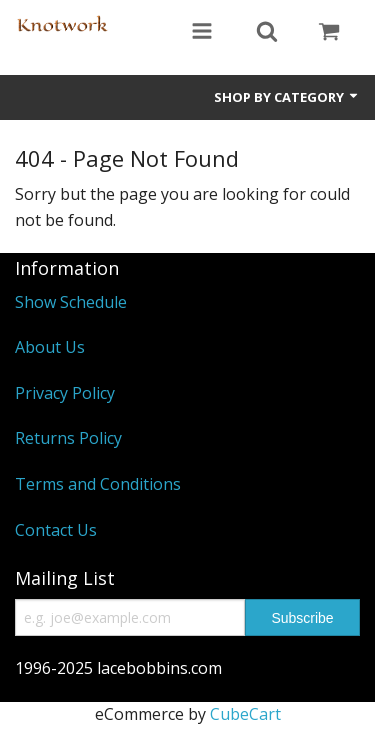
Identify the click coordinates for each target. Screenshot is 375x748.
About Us (50, 347)
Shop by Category (287, 97)
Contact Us (56, 530)
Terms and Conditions (98, 484)
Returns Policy (68, 438)
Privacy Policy (65, 393)
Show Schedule (71, 302)
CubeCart (245, 714)
